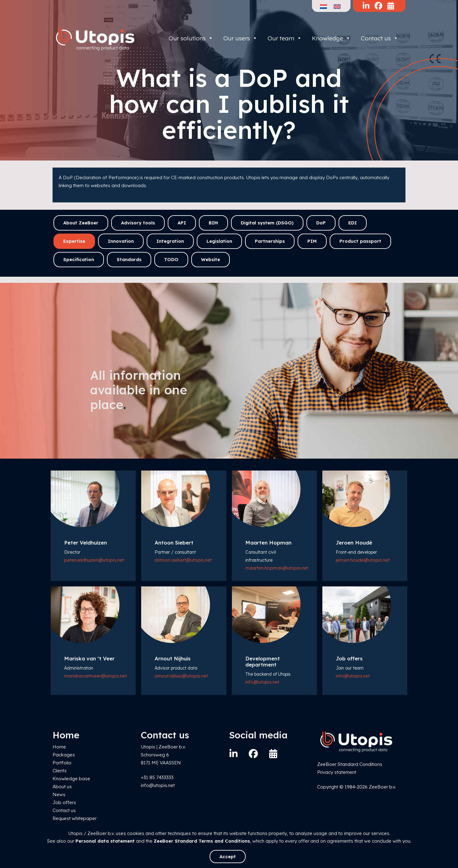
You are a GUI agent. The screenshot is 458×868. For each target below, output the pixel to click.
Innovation (121, 241)
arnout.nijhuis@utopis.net (181, 676)
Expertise (74, 241)
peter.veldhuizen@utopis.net (94, 560)
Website (211, 259)
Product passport (360, 241)
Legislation (219, 241)
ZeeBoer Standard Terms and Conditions (202, 841)
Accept (228, 857)
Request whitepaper (75, 818)
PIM (312, 241)
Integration (170, 241)
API (182, 223)
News (59, 794)
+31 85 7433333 (157, 777)
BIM (213, 223)
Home (59, 747)
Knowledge (331, 38)
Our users (240, 38)
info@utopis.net (262, 682)
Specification (79, 259)
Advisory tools (138, 223)
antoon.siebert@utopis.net (183, 560)
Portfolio (62, 763)
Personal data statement (105, 841)
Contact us (380, 38)
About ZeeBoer (81, 223)
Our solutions (191, 38)
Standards (129, 259)
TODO (171, 259)
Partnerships (270, 241)
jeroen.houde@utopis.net (363, 560)
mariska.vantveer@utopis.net (95, 676)
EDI (353, 223)
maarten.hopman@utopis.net (277, 568)
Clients (60, 771)
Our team (285, 38)
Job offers (64, 802)
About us (62, 787)
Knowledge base (71, 779)
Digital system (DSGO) (267, 223)
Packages (64, 755)
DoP (321, 223)
